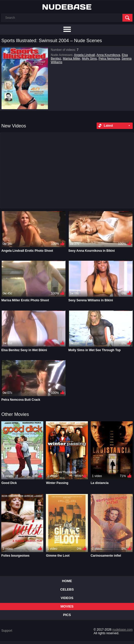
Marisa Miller (72, 59)
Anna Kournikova (108, 55)
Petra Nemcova (109, 59)
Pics (67, 615)
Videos (67, 598)
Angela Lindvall (84, 55)
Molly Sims (89, 59)
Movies (67, 606)
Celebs (67, 589)
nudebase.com (123, 630)
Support (7, 631)
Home (67, 581)
